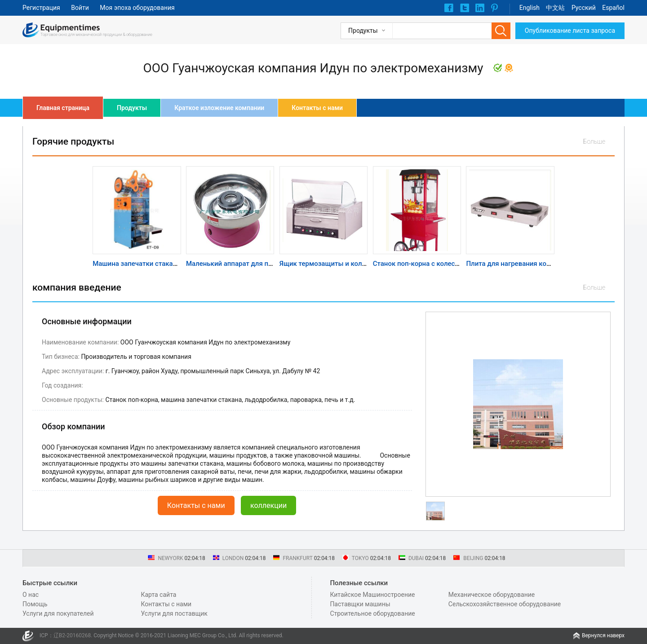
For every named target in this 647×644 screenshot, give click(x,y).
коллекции (268, 505)
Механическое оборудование (492, 595)
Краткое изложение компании (219, 108)
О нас (31, 595)
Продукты (132, 108)
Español (613, 8)
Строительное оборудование (372, 613)
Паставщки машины (360, 604)
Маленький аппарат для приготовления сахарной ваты (274, 264)
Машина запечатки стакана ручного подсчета (165, 264)
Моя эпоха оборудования (137, 8)
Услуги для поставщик (174, 613)
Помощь (35, 604)
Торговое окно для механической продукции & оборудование (96, 35)
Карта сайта (158, 595)
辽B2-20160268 (72, 635)
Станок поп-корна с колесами (420, 264)
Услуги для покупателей (58, 613)
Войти (80, 8)
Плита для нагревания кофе (510, 264)
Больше (594, 141)
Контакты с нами (317, 108)
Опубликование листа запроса (570, 31)
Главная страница (63, 108)
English (530, 8)
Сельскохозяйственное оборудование (505, 604)
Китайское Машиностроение (372, 595)
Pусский (584, 8)
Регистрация (41, 8)
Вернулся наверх (603, 635)
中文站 (555, 8)
